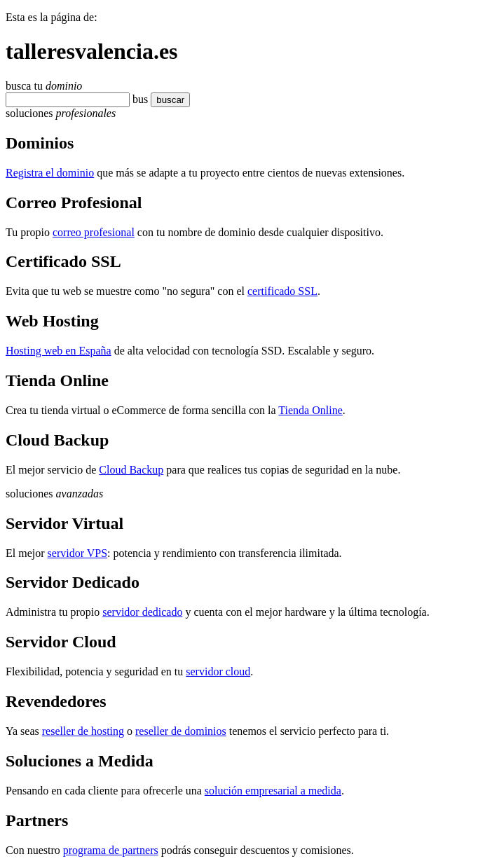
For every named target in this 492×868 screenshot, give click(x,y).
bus (140, 99)
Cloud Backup (131, 470)
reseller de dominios (181, 731)
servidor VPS (78, 553)
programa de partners (111, 850)
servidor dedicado (142, 612)
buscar (170, 100)
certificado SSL (282, 291)
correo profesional (94, 232)
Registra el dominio (50, 173)
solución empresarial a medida (273, 791)
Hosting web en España (59, 351)
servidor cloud (218, 671)
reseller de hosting (83, 731)
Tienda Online (310, 410)
